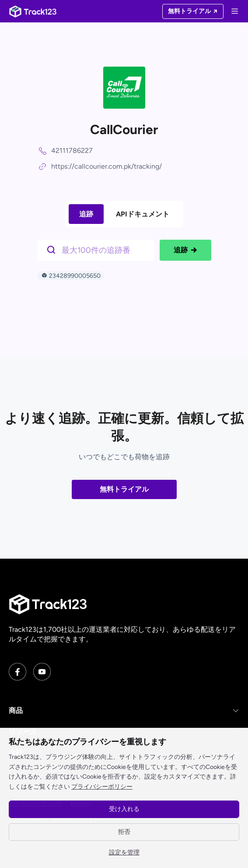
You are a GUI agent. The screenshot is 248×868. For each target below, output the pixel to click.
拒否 (124, 832)
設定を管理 (124, 852)
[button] (124, 711)
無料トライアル (124, 489)
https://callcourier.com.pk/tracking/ (107, 166)
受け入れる (124, 809)
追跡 (86, 214)
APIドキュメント (143, 214)
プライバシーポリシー (102, 787)
